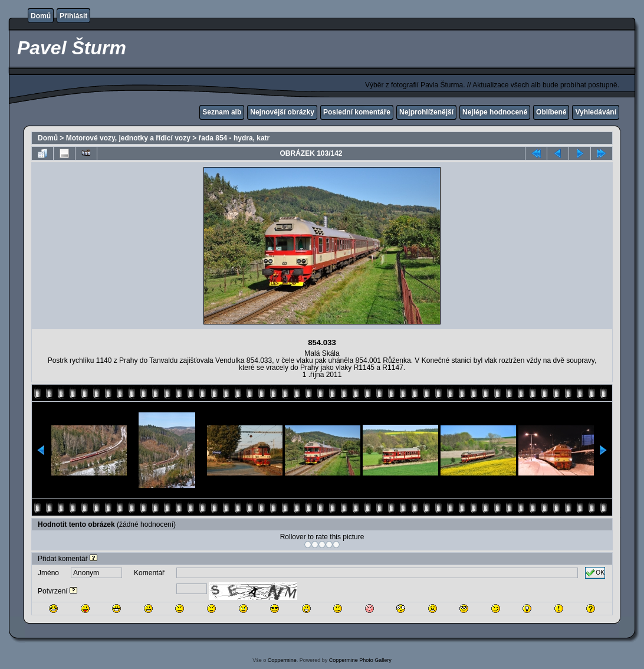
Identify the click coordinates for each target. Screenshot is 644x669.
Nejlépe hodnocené (495, 112)
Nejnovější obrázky (282, 112)
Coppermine (282, 660)
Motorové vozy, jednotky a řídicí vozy (128, 138)
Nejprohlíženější (426, 112)
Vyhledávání (596, 112)
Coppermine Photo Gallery (360, 660)
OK (595, 573)
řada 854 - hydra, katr (234, 138)
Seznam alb (222, 112)
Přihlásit (73, 16)
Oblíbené (551, 112)
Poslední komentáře (357, 112)
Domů (41, 16)
